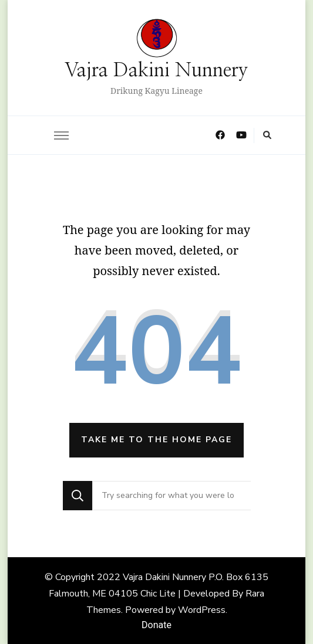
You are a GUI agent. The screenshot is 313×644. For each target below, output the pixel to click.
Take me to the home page (156, 440)
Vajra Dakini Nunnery (156, 71)
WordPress (202, 610)
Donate (156, 625)
